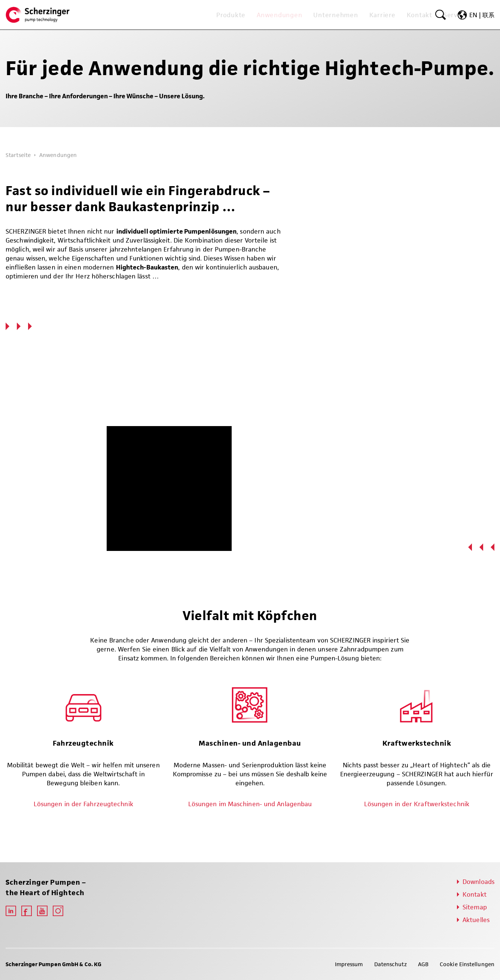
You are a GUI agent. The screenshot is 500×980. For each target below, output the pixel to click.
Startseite (18, 155)
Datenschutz (391, 964)
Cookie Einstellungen (467, 964)
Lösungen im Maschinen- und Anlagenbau (250, 804)
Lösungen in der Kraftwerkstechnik (417, 804)
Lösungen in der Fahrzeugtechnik (83, 804)
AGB (423, 964)
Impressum (349, 964)
